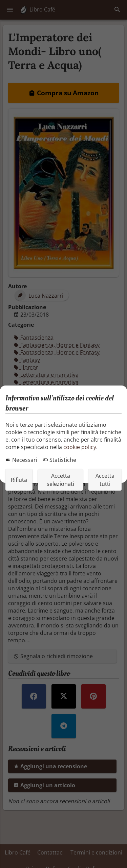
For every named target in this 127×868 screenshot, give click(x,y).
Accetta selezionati (60, 480)
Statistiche (59, 460)
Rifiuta (19, 480)
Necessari (21, 460)
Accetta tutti (105, 480)
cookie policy (80, 447)
